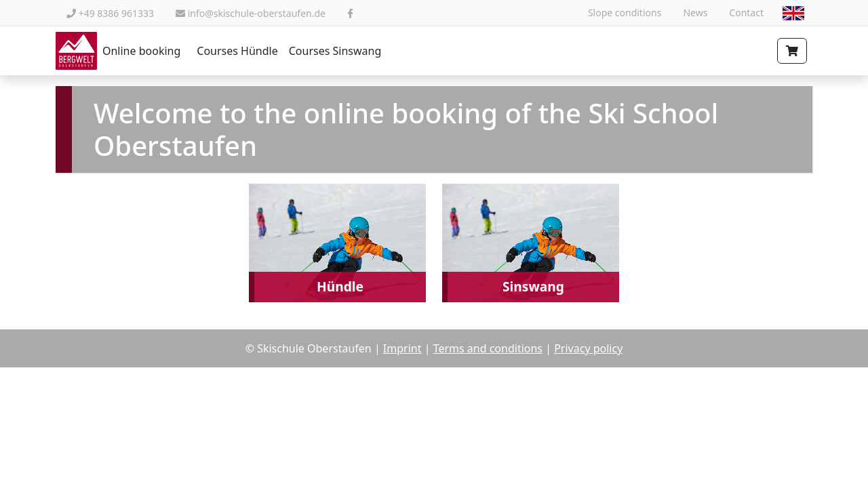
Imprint (402, 348)
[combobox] (793, 13)
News (695, 13)
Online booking (118, 51)
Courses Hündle (237, 51)
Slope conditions (625, 13)
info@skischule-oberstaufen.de (251, 13)
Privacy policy (588, 348)
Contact (746, 13)
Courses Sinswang (335, 51)
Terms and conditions (488, 348)
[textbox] (793, 12)
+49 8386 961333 (110, 13)
